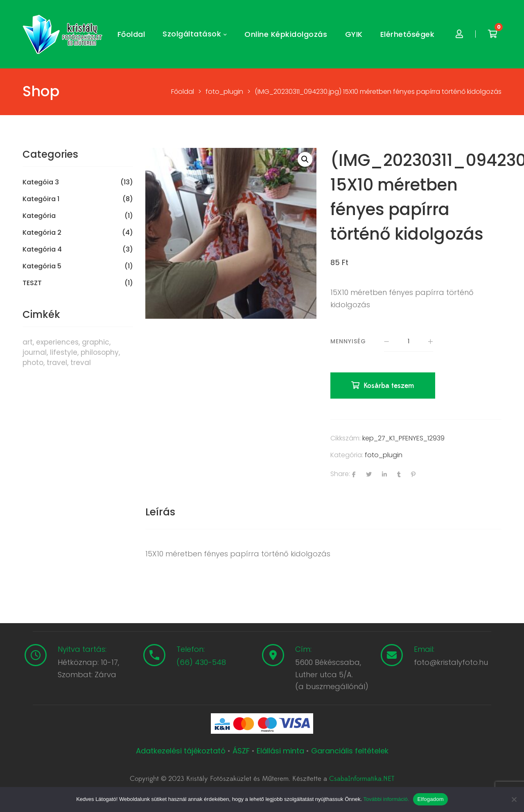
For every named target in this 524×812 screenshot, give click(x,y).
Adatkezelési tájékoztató (182, 751)
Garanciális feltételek (350, 751)
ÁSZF (241, 751)
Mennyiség (348, 341)
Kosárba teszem (389, 386)
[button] (305, 159)
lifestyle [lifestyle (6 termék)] (64, 352)
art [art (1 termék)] (28, 342)
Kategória (39, 216)
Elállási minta (280, 751)
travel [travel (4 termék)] (57, 363)
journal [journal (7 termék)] (35, 352)
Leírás (160, 512)
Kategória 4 (42, 249)
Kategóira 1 (41, 199)
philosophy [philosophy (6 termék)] (100, 352)
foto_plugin (384, 455)
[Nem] (514, 799)
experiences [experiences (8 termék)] (57, 342)
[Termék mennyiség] (409, 342)
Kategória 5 (42, 266)
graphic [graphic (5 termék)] (96, 342)
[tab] (160, 512)
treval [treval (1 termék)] (81, 363)
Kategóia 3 (41, 182)
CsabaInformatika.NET (362, 779)
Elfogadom (430, 799)
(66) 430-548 (201, 662)
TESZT (32, 283)
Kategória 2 (42, 233)
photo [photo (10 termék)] (33, 363)
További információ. (386, 799)
